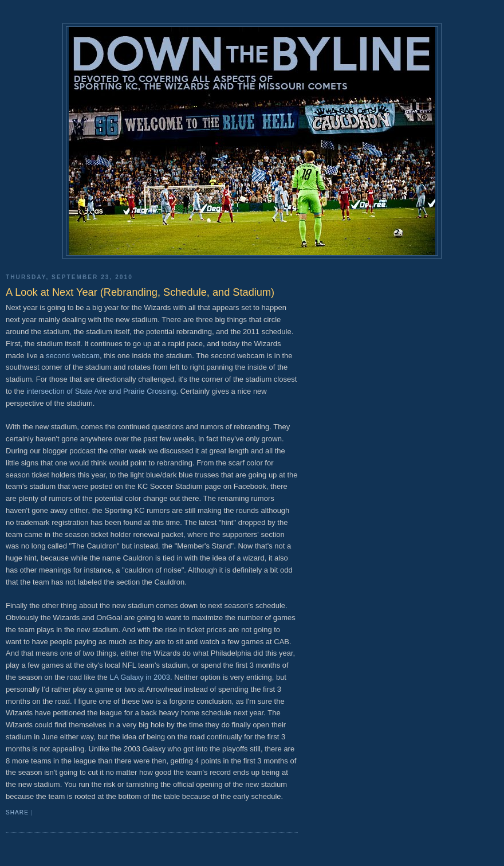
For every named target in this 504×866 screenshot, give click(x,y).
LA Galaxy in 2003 (140, 677)
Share (17, 812)
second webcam (73, 356)
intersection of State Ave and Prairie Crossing (101, 391)
